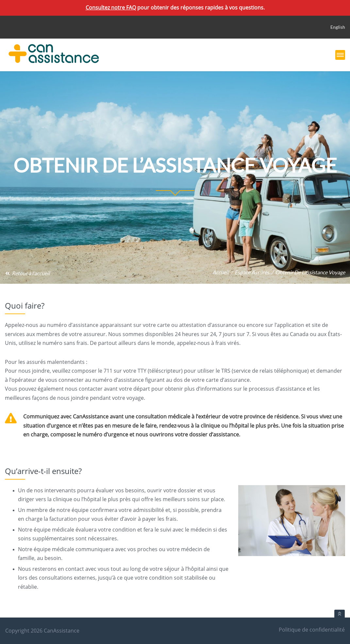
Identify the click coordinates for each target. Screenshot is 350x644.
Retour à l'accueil (27, 273)
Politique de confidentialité (312, 630)
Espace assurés (252, 272)
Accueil (221, 272)
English (338, 27)
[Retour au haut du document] (340, 614)
